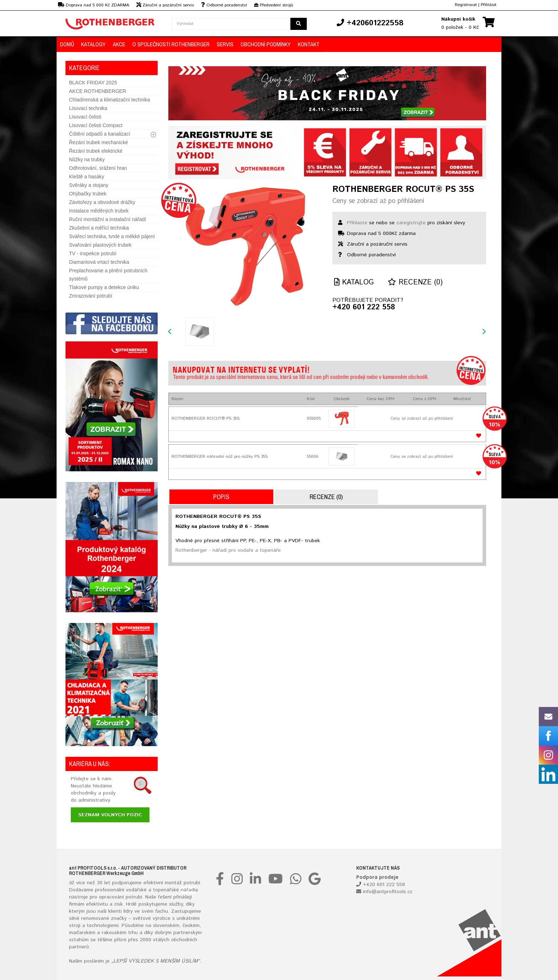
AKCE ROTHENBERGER (98, 91)
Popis (221, 497)
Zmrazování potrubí (91, 296)
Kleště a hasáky (87, 177)
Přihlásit (489, 5)
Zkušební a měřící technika (99, 228)
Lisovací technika (88, 108)
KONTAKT (309, 44)
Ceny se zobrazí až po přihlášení (378, 201)
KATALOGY (93, 44)
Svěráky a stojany (89, 185)
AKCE (119, 44)
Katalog (354, 282)
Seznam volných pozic (110, 815)
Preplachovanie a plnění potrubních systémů (108, 275)
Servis (225, 44)
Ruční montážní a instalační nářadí (107, 219)
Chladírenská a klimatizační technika (109, 100)
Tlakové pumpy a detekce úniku (104, 287)
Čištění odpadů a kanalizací (100, 134)
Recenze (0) (415, 282)
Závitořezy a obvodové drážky (102, 202)
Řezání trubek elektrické (96, 151)
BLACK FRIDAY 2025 (93, 83)
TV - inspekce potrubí (93, 253)
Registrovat (466, 5)
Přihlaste (357, 223)
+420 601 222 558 (364, 308)
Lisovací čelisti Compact (96, 125)
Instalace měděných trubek (99, 211)
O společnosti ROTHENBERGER (171, 44)
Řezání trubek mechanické (99, 142)
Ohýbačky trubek (88, 194)
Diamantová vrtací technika (99, 262)
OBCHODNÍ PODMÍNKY (266, 44)
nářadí (188, 890)
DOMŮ (67, 44)
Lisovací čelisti (85, 117)
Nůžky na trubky (87, 159)
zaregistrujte (411, 223)
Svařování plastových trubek (100, 245)
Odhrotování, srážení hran (98, 168)
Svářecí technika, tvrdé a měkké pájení (112, 236)
